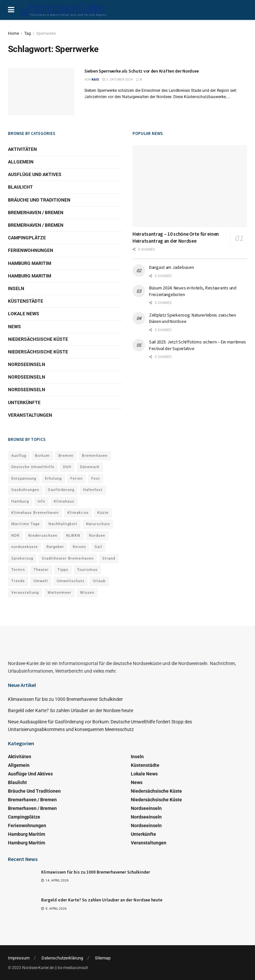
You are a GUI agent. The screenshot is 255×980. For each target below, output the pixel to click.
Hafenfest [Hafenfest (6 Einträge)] (93, 490)
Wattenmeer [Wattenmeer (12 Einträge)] (59, 593)
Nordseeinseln (27, 364)
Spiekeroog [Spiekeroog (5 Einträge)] (22, 558)
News (14, 327)
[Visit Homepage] (64, 10)
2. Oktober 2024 (118, 79)
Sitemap (103, 958)
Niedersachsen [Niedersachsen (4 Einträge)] (43, 536)
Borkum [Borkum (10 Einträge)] (42, 456)
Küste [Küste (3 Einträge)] (103, 513)
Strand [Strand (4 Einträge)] (109, 558)
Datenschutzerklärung (62, 958)
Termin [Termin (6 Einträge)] (18, 570)
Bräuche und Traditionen (39, 200)
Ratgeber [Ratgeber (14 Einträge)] (55, 547)
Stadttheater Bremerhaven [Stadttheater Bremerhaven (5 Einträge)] (68, 558)
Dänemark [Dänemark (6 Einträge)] (90, 467)
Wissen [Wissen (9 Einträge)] (87, 593)
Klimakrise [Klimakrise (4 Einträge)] (78, 513)
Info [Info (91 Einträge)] (41, 501)
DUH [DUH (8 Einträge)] (67, 467)
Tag (28, 33)
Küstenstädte (26, 301)
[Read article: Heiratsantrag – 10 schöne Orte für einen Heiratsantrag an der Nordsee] (190, 186)
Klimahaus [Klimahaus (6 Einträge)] (64, 501)
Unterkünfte (24, 402)
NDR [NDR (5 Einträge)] (15, 536)
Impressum (19, 958)
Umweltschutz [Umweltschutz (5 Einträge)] (71, 581)
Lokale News (24, 314)
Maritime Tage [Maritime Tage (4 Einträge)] (26, 524)
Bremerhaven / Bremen (36, 213)
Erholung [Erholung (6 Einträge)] (53, 479)
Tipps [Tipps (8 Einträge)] (63, 570)
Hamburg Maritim (30, 263)
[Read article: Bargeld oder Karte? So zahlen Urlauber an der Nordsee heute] (23, 908)
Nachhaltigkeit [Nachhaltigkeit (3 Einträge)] (63, 524)
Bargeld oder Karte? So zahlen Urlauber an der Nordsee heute (71, 710)
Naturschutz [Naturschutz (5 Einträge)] (98, 524)
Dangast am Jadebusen (171, 267)
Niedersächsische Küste (38, 339)
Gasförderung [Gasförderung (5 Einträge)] (61, 490)
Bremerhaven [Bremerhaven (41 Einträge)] (95, 456)
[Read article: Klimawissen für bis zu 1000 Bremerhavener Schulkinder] (23, 880)
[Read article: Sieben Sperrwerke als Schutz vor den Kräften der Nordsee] (41, 92)
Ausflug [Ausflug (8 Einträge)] (19, 456)
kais (95, 79)
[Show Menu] (11, 10)
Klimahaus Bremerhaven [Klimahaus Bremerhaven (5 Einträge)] (35, 513)
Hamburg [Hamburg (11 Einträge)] (20, 501)
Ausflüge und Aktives (35, 174)
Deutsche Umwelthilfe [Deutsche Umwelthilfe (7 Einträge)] (33, 467)
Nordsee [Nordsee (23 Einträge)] (97, 536)
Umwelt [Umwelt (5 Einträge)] (41, 581)
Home (13, 33)
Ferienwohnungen (31, 250)
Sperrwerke (46, 33)
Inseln (16, 288)
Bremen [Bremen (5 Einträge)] (66, 456)
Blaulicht (20, 187)
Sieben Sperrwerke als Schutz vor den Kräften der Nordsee (141, 71)
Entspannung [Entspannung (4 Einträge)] (24, 479)
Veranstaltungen (30, 415)
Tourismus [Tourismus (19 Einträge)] (87, 570)
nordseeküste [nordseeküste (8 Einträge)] (25, 547)
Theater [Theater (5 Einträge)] (41, 570)
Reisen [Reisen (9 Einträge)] (79, 547)
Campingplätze (27, 238)
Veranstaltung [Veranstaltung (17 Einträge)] (25, 593)
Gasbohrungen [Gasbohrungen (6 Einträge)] (25, 490)
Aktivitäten (22, 149)
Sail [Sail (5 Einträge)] (98, 547)
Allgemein (21, 162)
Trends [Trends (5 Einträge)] (18, 581)
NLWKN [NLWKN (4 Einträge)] (73, 536)
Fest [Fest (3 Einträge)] (96, 479)
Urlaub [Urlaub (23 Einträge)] (99, 581)
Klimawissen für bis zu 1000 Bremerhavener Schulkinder (65, 699)
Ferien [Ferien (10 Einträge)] (77, 479)
